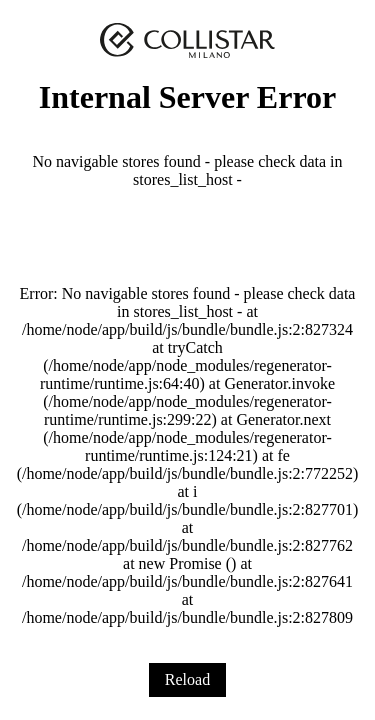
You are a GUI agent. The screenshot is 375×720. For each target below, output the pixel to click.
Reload (187, 679)
